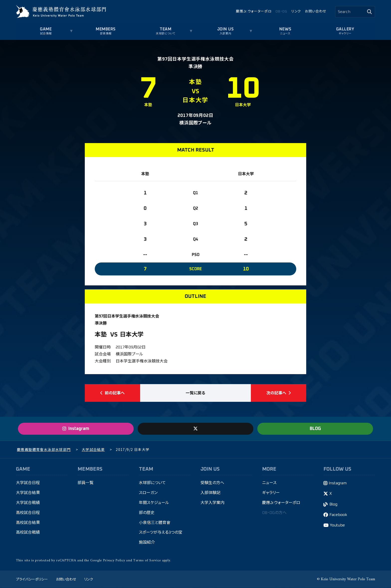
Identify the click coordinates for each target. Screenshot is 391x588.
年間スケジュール (154, 503)
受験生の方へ (212, 483)
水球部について (166, 34)
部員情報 (106, 34)
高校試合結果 (28, 523)
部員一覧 (86, 483)
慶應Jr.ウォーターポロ (254, 11)
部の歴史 (147, 513)
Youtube (337, 526)
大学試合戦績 (28, 503)
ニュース (285, 34)
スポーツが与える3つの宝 (161, 533)
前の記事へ (112, 393)
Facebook (338, 515)
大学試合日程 (28, 483)
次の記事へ (279, 393)
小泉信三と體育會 (155, 523)
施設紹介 (147, 543)
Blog (334, 505)
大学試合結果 (28, 493)
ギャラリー (345, 34)
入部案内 (225, 34)
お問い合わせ (316, 11)
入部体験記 (210, 493)
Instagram (338, 484)
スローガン (148, 493)
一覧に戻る (195, 393)
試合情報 (46, 34)
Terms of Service (147, 561)
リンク (296, 11)
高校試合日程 (28, 513)
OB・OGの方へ (274, 513)
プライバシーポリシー (32, 579)
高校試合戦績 (28, 533)
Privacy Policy (114, 561)
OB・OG (281, 11)
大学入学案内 (212, 503)
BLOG (315, 429)
